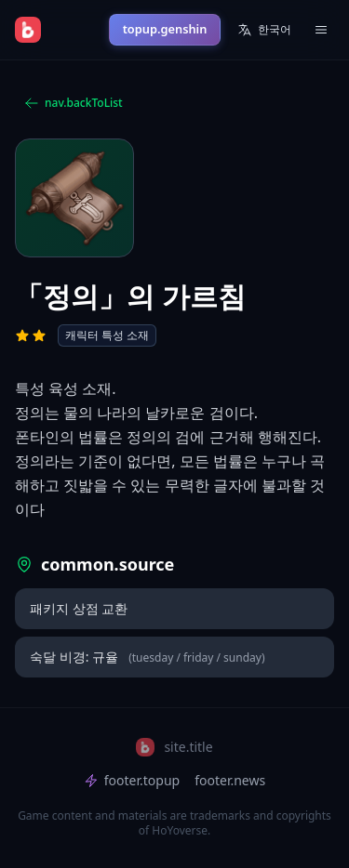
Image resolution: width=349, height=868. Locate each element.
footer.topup (132, 780)
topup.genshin (165, 29)
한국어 (264, 29)
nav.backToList (74, 103)
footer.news (230, 780)
